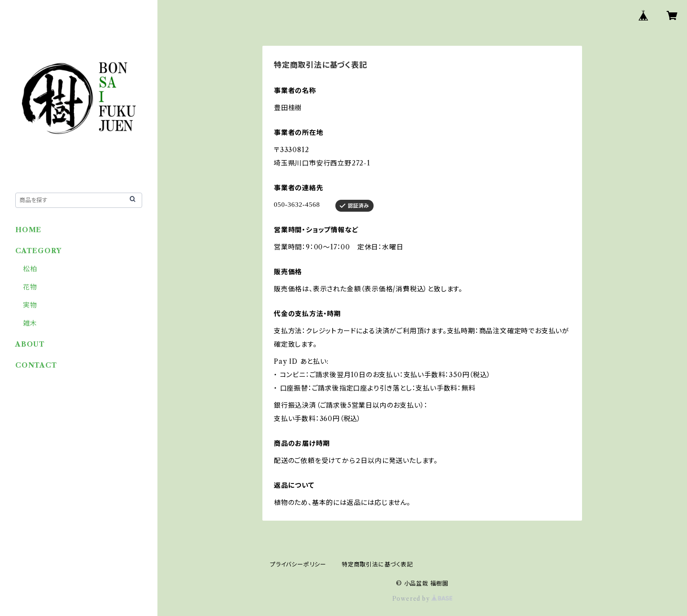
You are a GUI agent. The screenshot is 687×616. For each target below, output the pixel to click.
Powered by (422, 599)
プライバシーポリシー (298, 564)
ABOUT (30, 344)
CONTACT (36, 365)
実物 (30, 305)
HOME (28, 230)
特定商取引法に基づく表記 (377, 564)
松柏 (30, 269)
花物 (30, 287)
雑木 (30, 323)
